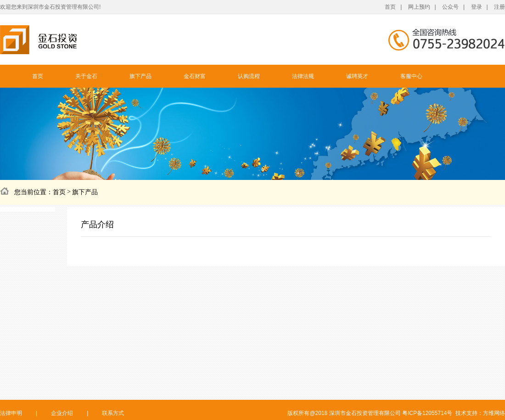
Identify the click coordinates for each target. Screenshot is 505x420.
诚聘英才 (357, 76)
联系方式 (113, 413)
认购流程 (249, 76)
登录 (477, 7)
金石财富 (195, 76)
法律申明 (11, 413)
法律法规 (303, 76)
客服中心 (411, 76)
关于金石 (86, 76)
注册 (499, 7)
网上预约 (419, 7)
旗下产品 (140, 76)
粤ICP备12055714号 (427, 413)
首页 (390, 7)
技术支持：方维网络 (480, 413)
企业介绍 (62, 413)
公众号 (450, 7)
